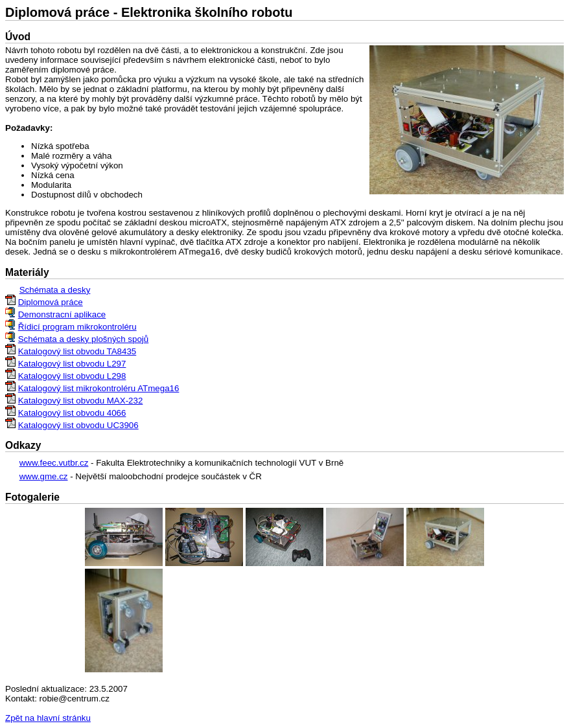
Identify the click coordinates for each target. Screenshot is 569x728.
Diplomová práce (51, 302)
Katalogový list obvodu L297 (72, 364)
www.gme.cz (44, 476)
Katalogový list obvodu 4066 (72, 413)
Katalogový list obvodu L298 (72, 376)
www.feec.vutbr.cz (54, 463)
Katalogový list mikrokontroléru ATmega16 (99, 388)
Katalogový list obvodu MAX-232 (81, 401)
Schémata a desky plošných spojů (84, 339)
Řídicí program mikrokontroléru (77, 327)
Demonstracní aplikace (62, 314)
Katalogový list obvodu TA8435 (77, 351)
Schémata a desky (55, 290)
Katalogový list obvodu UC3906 (78, 425)
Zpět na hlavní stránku (48, 718)
